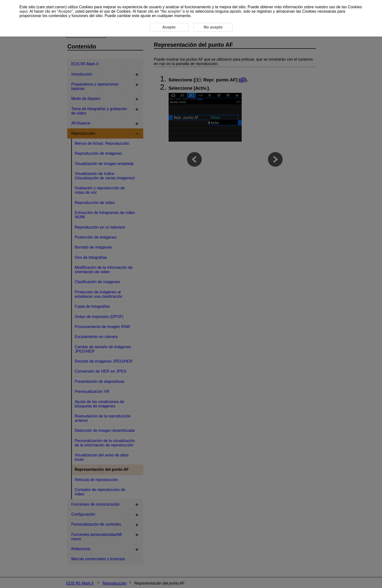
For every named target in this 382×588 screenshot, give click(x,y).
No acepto (171, 11)
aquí (24, 11)
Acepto (65, 11)
